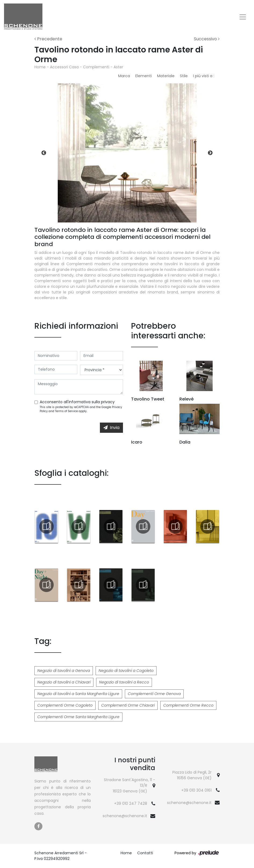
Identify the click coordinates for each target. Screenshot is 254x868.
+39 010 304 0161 (196, 790)
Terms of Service (66, 411)
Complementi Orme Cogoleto (65, 705)
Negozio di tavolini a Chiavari (64, 682)
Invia (111, 428)
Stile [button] (184, 76)
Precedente (48, 39)
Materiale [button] (166, 76)
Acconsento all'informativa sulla (77, 402)
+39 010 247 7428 (131, 803)
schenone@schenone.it (125, 816)
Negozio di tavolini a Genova (64, 671)
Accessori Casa (64, 67)
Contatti (145, 853)
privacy (108, 402)
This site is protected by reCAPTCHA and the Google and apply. (81, 409)
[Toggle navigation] (243, 17)
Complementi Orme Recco (188, 705)
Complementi (96, 67)
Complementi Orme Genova (154, 694)
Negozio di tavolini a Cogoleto (126, 671)
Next (210, 153)
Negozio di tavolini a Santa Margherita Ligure (78, 694)
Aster (118, 67)
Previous (44, 153)
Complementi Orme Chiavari (128, 705)
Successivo (207, 39)
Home (40, 67)
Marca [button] (124, 76)
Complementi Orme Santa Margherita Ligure (78, 717)
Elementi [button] (144, 76)
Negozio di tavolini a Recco (124, 682)
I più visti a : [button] (204, 76)
